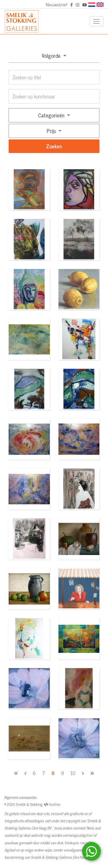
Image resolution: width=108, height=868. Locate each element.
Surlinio (55, 804)
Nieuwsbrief (57, 4)
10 (73, 773)
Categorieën (52, 115)
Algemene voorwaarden (21, 797)
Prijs (52, 131)
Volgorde (52, 56)
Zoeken (54, 146)
